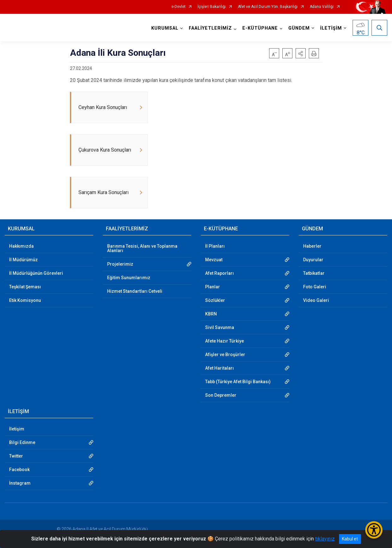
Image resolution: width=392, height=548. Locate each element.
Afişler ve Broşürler (225, 355)
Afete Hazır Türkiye (225, 341)
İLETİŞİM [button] (331, 28)
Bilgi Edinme (22, 442)
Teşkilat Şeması (25, 287)
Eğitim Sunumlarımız (129, 278)
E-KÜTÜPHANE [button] (260, 28)
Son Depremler (221, 395)
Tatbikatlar (314, 273)
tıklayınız (325, 539)
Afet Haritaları (219, 368)
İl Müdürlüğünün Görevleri (36, 273)
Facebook (19, 470)
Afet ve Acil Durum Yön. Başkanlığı (268, 7)
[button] (301, 53)
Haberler (312, 246)
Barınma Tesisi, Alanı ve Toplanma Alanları (142, 248)
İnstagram (20, 483)
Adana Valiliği (322, 7)
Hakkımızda (21, 246)
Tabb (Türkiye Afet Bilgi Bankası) (238, 382)
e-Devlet (179, 7)
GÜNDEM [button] (299, 28)
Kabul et (350, 539)
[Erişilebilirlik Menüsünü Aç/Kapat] (374, 530)
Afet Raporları (219, 273)
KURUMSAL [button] (165, 28)
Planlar (213, 287)
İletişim (17, 429)
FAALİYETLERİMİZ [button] (210, 28)
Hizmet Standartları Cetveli (135, 291)
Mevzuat (214, 260)
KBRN (211, 314)
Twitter (16, 456)
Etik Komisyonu (25, 300)
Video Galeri (316, 300)
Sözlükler (215, 300)
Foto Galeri (315, 287)
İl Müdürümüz (23, 260)
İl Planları (215, 246)
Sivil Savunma (220, 327)
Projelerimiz (120, 264)
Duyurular (313, 260)
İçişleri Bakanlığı (212, 7)
